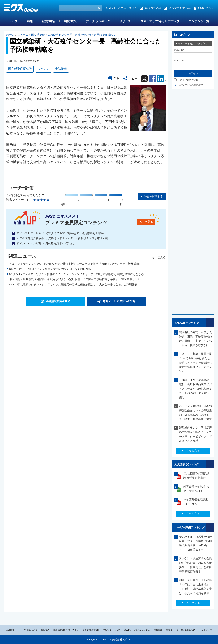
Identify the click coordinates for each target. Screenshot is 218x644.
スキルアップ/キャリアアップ (160, 21)
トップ (13, 21)
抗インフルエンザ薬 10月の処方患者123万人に (45, 243)
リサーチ (125, 21)
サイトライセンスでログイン (193, 44)
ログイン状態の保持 (188, 80)
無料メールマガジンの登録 (119, 301)
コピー (133, 79)
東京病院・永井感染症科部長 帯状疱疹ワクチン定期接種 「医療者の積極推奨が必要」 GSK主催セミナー (76, 279)
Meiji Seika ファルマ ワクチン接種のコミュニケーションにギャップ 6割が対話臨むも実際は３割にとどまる (77, 274)
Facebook (152, 79)
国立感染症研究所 (20, 69)
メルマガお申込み (180, 8)
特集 (30, 21)
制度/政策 (70, 21)
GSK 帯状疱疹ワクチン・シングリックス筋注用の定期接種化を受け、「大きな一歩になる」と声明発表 (73, 284)
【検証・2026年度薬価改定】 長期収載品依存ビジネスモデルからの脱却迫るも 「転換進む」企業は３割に (195, 389)
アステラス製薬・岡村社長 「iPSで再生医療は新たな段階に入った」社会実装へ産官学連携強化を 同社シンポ (197, 363)
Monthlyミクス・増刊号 (123, 8)
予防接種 (61, 69)
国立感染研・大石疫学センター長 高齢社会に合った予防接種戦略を (73, 35)
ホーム (10, 35)
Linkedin (161, 79)
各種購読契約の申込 (58, 301)
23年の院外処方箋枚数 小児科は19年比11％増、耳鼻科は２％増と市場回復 (62, 238)
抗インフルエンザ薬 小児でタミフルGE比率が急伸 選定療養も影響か (60, 233)
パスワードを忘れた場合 (190, 85)
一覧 (210, 323)
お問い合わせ (206, 8)
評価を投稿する (153, 196)
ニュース (23, 35)
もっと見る (146, 222)
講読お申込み (153, 8)
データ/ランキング (98, 21)
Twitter (144, 79)
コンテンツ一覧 (199, 21)
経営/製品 (48, 21)
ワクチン (43, 69)
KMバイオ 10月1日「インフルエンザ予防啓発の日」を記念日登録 (53, 269)
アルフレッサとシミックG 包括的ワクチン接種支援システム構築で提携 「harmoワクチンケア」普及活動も (75, 264)
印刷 (117, 79)
